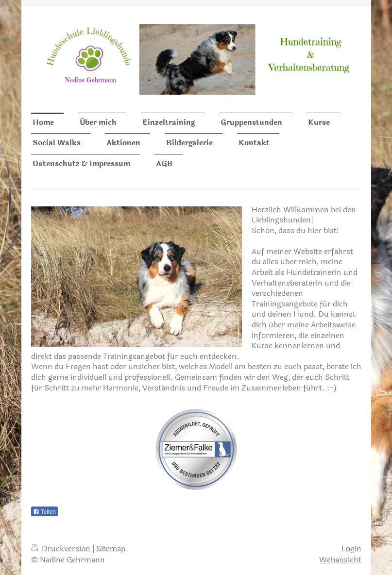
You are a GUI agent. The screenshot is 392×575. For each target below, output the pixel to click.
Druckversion (62, 549)
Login (351, 549)
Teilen (44, 512)
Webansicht (340, 560)
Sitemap (111, 549)
